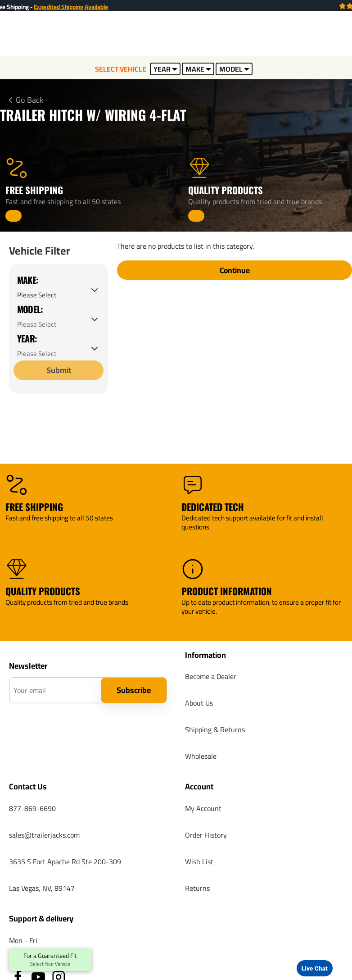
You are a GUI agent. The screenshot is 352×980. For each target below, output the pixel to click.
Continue (235, 271)
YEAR (165, 69)
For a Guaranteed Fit (50, 960)
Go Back (30, 100)
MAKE (198, 69)
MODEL (234, 69)
